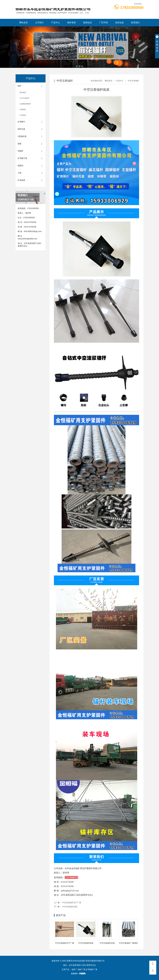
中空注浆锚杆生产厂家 (72, 903)
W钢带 (31, 151)
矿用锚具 (31, 180)
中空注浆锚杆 (25, 98)
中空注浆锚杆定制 (70, 907)
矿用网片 (31, 122)
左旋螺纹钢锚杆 (25, 104)
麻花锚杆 (23, 92)
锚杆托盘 (31, 129)
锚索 (31, 144)
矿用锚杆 (23, 115)
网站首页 (24, 23)
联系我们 (135, 23)
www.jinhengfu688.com (27, 239)
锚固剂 (31, 166)
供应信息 (119, 23)
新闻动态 (87, 23)
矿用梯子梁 (31, 158)
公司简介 (40, 23)
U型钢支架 (31, 137)
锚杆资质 (72, 23)
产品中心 (56, 23)
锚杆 (31, 86)
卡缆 (31, 173)
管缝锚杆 (23, 110)
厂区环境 (103, 23)
